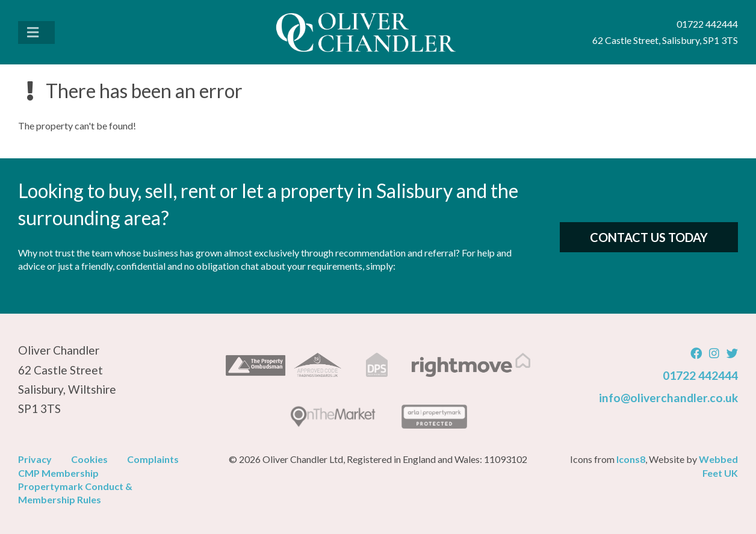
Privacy (35, 459)
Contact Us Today (649, 237)
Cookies (89, 459)
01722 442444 (700, 375)
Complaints (153, 459)
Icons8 (631, 459)
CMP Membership (58, 473)
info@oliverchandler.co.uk (668, 398)
